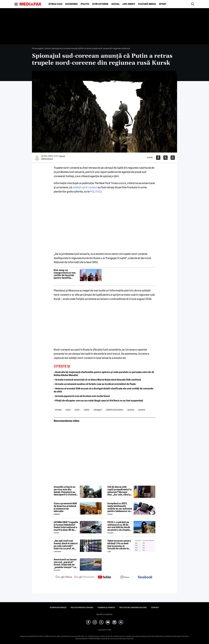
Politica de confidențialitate (133, 608)
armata (58, 410)
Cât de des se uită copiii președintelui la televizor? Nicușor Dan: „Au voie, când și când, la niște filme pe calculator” (119, 491)
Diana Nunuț (47, 159)
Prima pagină (38, 48)
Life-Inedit (129, 4)
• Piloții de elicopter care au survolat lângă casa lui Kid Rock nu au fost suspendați (98, 401)
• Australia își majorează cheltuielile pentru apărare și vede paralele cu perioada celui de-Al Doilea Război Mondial (104, 374)
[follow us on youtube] (105, 577)
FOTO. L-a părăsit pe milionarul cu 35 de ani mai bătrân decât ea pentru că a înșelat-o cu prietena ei (119, 526)
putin (77, 410)
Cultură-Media (147, 4)
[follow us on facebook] (145, 577)
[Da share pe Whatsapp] (173, 158)
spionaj (131, 410)
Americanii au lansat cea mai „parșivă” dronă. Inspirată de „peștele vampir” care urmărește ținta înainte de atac (66, 563)
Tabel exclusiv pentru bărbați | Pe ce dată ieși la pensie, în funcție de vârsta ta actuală (119, 545)
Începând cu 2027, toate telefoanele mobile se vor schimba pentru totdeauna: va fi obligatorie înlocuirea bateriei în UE (120, 507)
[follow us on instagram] (125, 577)
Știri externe (100, 4)
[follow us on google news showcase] (84, 577)
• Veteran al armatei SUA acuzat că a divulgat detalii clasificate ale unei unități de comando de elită (103, 390)
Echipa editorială (58, 608)
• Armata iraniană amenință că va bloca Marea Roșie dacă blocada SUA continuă (97, 380)
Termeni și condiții (106, 608)
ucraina (142, 410)
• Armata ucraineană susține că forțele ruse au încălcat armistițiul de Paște (95, 384)
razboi (87, 410)
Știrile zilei (55, 4)
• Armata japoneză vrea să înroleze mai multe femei (82, 396)
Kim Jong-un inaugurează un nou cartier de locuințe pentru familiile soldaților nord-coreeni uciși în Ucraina (65, 274)
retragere (98, 410)
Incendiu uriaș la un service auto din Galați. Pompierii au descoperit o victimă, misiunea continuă (65, 491)
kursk (68, 410)
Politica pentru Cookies (82, 608)
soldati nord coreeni (115, 410)
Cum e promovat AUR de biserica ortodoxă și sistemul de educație (65, 507)
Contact (155, 608)
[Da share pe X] (165, 158)
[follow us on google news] (64, 577)
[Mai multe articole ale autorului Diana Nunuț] (37, 158)
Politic (85, 4)
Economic (72, 4)
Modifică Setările (105, 614)
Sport (163, 4)
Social (115, 4)
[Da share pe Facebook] (158, 158)
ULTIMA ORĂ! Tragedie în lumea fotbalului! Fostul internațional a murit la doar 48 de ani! (66, 526)
